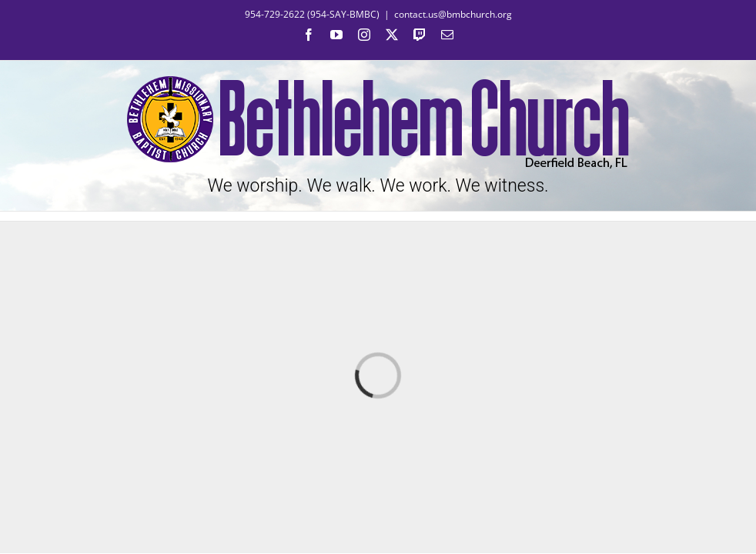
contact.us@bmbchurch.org (453, 14)
